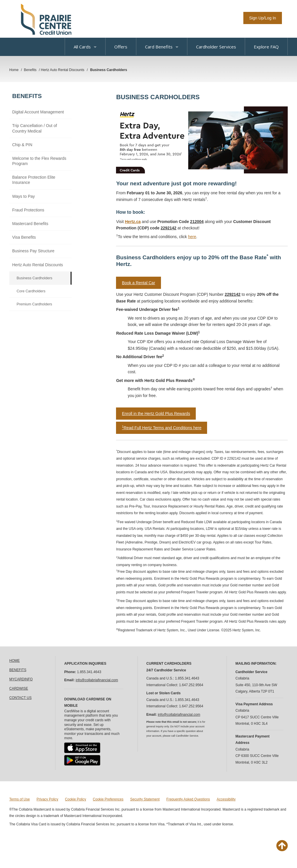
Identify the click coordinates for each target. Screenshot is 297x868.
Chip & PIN (22, 145)
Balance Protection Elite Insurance (34, 180)
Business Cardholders (34, 278)
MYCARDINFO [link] (21, 679)
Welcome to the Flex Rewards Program (39, 161)
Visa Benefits (24, 237)
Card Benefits (162, 47)
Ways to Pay (23, 196)
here (192, 237)
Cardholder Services (216, 47)
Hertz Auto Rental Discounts (38, 265)
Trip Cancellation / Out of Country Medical (35, 128)
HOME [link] (15, 661)
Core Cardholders (31, 291)
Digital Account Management (38, 112)
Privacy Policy (47, 799)
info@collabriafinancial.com (97, 680)
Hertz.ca (133, 222)
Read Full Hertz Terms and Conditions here (162, 428)
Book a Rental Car (138, 283)
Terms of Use (20, 799)
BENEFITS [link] (18, 670)
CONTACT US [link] (20, 698)
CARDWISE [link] (19, 688)
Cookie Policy (76, 799)
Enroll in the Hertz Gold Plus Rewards (156, 414)
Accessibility (226, 799)
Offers (121, 47)
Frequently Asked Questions (188, 799)
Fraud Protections (28, 210)
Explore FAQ (266, 47)
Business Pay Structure (33, 251)
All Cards (85, 47)
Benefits (27, 96)
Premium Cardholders (34, 304)
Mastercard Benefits (30, 224)
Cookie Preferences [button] (108, 799)
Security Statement (145, 799)
